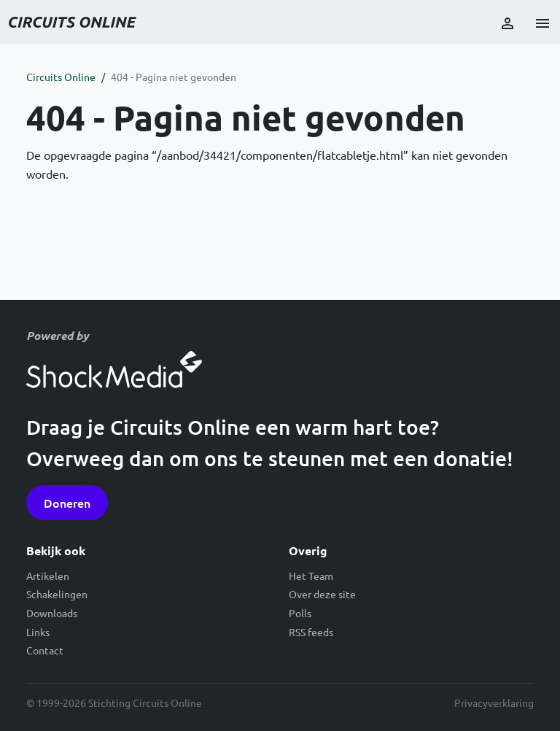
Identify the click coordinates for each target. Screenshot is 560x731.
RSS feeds (311, 632)
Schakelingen (57, 594)
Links (38, 632)
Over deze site (322, 594)
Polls (300, 613)
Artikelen (48, 576)
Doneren (67, 503)
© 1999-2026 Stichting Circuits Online (114, 703)
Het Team (311, 576)
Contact (45, 650)
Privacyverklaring (494, 703)
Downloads (52, 613)
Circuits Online (61, 77)
